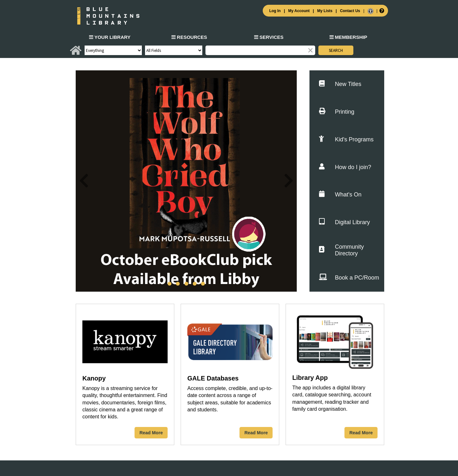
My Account (299, 11)
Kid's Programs (346, 140)
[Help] (381, 11)
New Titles (340, 84)
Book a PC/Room (349, 278)
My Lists (325, 11)
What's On (340, 195)
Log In (275, 11)
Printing (337, 112)
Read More (151, 433)
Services (269, 37)
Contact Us (350, 11)
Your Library (110, 37)
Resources (189, 37)
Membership (348, 37)
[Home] (76, 53)
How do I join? (345, 167)
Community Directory (341, 250)
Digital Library (344, 222)
